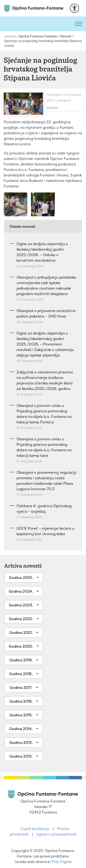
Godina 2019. (21, 660)
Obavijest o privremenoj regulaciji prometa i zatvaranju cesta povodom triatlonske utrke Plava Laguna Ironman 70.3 (46, 481)
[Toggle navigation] (79, 24)
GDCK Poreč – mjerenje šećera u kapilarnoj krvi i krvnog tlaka (45, 531)
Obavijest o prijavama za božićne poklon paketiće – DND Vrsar (46, 313)
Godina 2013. (21, 742)
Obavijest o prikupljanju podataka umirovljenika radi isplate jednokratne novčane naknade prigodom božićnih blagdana (46, 285)
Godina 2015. (21, 715)
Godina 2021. (21, 633)
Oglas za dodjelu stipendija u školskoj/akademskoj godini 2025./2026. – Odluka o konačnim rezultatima (42, 252)
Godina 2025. (21, 578)
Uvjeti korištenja (35, 829)
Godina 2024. (21, 591)
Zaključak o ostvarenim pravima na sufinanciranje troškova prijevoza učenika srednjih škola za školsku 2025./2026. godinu (45, 380)
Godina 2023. (21, 605)
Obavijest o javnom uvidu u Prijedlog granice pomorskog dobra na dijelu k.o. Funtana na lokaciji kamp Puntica (44, 414)
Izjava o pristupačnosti (56, 834)
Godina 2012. (21, 756)
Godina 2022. (21, 619)
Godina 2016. (21, 701)
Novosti (52, 108)
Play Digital (62, 862)
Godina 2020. (21, 646)
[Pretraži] (36, 24)
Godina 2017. (21, 687)
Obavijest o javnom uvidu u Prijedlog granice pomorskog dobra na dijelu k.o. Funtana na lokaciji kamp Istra (44, 447)
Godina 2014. (21, 729)
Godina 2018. (21, 674)
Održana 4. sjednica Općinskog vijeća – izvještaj (44, 509)
